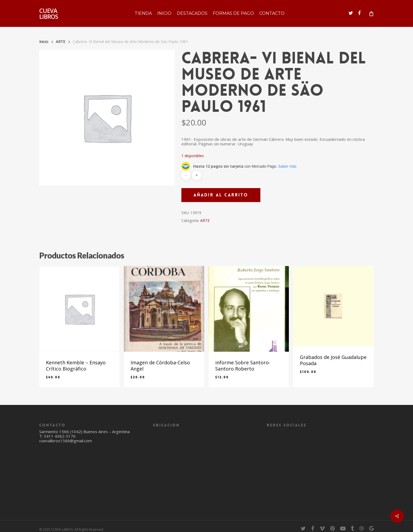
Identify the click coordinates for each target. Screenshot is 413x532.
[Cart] (371, 13)
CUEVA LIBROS (49, 13)
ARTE (61, 42)
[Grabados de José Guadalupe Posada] (333, 306)
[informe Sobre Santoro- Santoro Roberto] (249, 309)
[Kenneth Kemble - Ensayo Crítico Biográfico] (79, 309)
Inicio (44, 42)
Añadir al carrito (221, 195)
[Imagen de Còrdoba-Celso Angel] (164, 309)
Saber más (287, 166)
